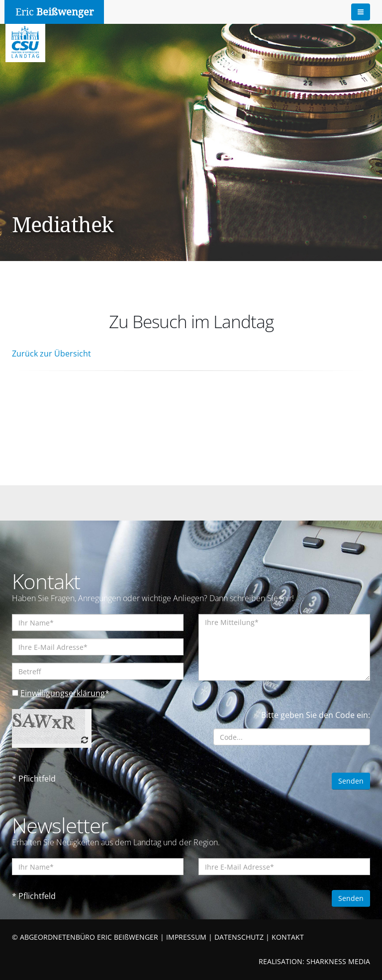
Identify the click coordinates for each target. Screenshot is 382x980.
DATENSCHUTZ (239, 937)
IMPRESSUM (186, 937)
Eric (54, 12)
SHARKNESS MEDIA (338, 961)
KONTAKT (288, 937)
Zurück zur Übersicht (51, 354)
